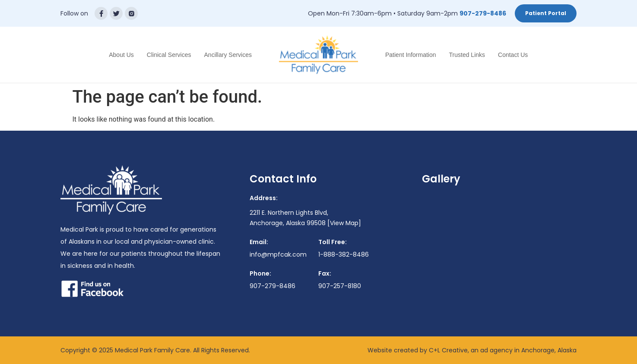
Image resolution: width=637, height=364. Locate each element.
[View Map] (344, 223)
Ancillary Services (228, 55)
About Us (121, 55)
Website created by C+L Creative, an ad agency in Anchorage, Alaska (472, 350)
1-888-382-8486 (344, 254)
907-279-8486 (483, 13)
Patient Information (411, 55)
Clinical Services (169, 55)
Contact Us (513, 55)
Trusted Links (467, 55)
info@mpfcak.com (278, 254)
